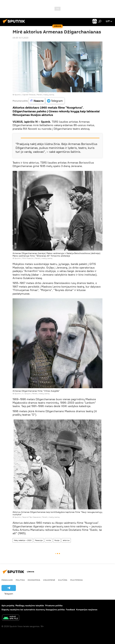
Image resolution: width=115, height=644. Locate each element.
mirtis (49, 540)
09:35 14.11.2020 (21, 38)
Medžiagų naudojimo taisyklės (30, 606)
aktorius (66, 540)
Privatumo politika (54, 606)
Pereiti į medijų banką (45, 95)
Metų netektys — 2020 (23, 540)
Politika (20, 580)
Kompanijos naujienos (87, 610)
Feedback (70, 610)
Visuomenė (49, 580)
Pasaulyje (39, 540)
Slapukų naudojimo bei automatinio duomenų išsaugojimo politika (33, 610)
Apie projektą (8, 606)
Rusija (57, 540)
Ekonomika (34, 580)
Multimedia (76, 580)
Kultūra (63, 580)
